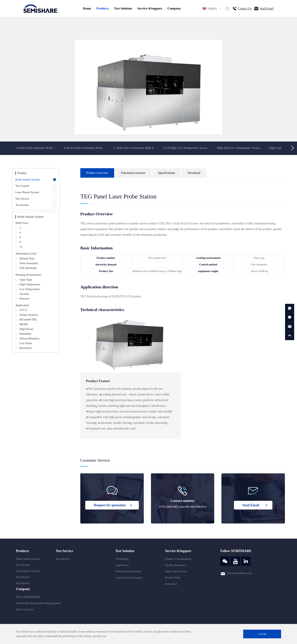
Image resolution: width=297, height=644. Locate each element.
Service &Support (150, 8)
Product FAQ (173, 578)
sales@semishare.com (239, 573)
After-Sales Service (176, 571)
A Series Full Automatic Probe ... (36, 148)
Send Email (267, 8)
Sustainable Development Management (38, 603)
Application (122, 565)
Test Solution (123, 8)
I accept (262, 634)
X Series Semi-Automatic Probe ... (85, 148)
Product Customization (178, 559)
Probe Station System (28, 559)
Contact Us (245, 8)
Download (171, 584)
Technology (122, 559)
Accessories (23, 583)
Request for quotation (110, 505)
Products (103, 8)
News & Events (25, 609)
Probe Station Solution (128, 571)
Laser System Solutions (129, 578)
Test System (23, 565)
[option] (148, 87)
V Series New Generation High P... (134, 148)
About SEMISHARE (28, 597)
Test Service (23, 577)
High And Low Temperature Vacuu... (239, 148)
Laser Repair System (28, 571)
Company (174, 8)
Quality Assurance (176, 565)
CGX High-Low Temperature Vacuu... (186, 148)
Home (87, 8)
